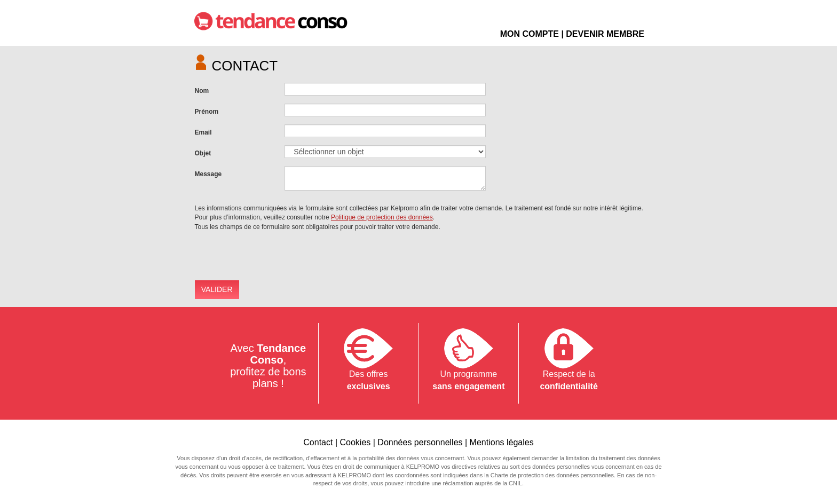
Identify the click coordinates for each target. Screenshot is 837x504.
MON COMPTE (530, 34)
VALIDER (217, 289)
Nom (202, 91)
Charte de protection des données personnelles (552, 475)
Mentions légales (502, 442)
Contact (318, 442)
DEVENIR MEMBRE (605, 34)
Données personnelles (420, 442)
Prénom (207, 112)
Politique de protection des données (382, 217)
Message (208, 174)
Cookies (355, 442)
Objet (203, 153)
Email (203, 132)
